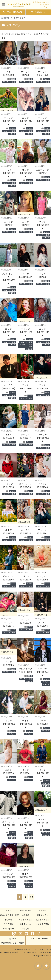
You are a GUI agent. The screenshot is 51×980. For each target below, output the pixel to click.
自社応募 (12, 134)
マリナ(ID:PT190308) (8, 724)
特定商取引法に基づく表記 (13, 943)
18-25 (13, 79)
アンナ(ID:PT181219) (26, 825)
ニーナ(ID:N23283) (42, 722)
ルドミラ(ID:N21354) (26, 532)
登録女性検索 (25, 910)
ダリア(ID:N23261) (26, 771)
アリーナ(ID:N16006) (42, 624)
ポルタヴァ (6, 82)
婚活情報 (8, 920)
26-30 (30, 281)
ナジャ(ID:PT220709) (42, 225)
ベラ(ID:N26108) (8, 73)
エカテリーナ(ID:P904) (42, 171)
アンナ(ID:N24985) (8, 663)
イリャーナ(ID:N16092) (42, 578)
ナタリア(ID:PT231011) (42, 121)
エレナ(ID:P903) (26, 223)
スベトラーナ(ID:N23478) (26, 485)
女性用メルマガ (42, 920)
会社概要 (13, 938)
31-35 (13, 180)
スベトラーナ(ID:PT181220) (8, 825)
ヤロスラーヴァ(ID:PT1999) (26, 670)
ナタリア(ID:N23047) (26, 436)
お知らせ (25, 929)
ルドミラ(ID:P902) (8, 223)
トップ (8, 910)
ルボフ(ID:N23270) (8, 771)
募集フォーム (25, 924)
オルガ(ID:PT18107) (25, 875)
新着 (13, 82)
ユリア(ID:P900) (42, 275)
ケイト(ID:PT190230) (26, 724)
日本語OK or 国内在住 (26, 345)
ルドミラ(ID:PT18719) (8, 387)
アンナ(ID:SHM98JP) (25, 275)
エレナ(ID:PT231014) (26, 121)
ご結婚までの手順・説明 (8, 915)
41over (47, 79)
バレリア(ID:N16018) (26, 621)
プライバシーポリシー (38, 938)
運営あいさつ (42, 915)
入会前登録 (8, 924)
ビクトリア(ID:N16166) (8, 578)
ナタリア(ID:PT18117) (8, 875)
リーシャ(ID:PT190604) (42, 672)
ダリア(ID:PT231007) (8, 173)
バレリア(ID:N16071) (8, 624)
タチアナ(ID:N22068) (42, 485)
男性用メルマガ (25, 920)
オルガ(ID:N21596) (8, 532)
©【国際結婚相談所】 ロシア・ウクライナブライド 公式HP (26, 952)
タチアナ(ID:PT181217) (42, 823)
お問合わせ (38, 12)
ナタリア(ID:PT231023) (8, 121)
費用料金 (42, 910)
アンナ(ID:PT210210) (26, 388)
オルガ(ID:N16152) (8, 436)
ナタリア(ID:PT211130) (26, 332)
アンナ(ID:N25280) (42, 387)
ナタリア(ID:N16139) (26, 578)
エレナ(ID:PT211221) (8, 332)
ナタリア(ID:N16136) (8, 485)
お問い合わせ (8, 929)
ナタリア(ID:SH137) (42, 73)
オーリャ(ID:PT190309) (42, 438)
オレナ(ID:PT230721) (26, 173)
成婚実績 (25, 915)
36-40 (30, 79)
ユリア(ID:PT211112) (42, 332)
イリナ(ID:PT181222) (42, 773)
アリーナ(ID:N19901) (42, 532)
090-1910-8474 (13, 12)
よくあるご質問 (42, 924)
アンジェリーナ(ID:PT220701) (8, 278)
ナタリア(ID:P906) (26, 73)
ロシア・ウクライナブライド (39, 949)
